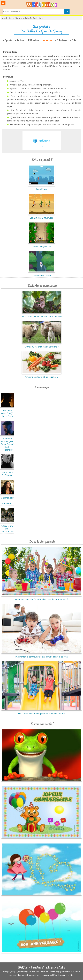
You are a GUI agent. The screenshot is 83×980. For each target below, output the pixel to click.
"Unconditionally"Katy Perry (8, 499)
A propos (13, 975)
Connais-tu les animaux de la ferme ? (42, 345)
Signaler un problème (49, 975)
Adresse (18, 18)
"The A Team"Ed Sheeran (8, 472)
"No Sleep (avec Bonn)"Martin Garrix (8, 412)
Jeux (11, 18)
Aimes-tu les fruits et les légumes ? (42, 376)
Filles (75, 40)
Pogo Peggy (42, 188)
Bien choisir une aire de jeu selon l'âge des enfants (41, 712)
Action (20, 40)
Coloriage (62, 40)
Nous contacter (34, 975)
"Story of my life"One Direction (8, 527)
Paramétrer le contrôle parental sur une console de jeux (41, 655)
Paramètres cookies (66, 975)
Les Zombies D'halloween (42, 216)
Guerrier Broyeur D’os (42, 245)
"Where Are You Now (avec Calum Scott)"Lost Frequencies (8, 443)
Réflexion (33, 40)
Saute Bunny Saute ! (42, 274)
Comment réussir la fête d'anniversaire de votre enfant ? (41, 598)
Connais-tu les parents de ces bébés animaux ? (42, 315)
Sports (9, 40)
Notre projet (22, 975)
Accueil (4, 18)
